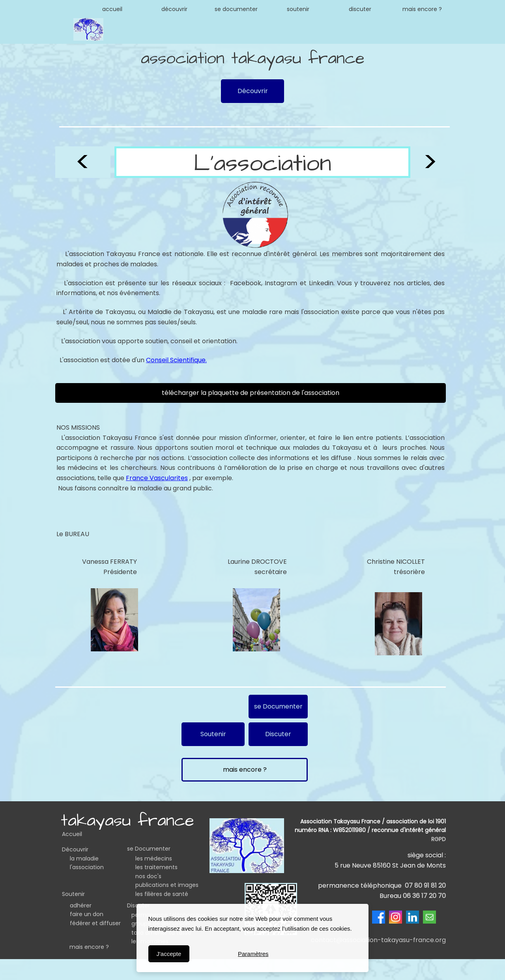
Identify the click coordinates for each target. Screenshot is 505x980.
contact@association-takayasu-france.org (378, 940)
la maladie (84, 858)
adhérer (81, 905)
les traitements (156, 867)
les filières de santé (162, 894)
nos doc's (148, 876)
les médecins (154, 858)
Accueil (72, 834)
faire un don (87, 914)
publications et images (167, 885)
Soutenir (73, 894)
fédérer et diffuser (95, 923)
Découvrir (75, 849)
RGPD (439, 839)
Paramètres (253, 954)
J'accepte (169, 954)
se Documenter (149, 849)
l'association (87, 867)
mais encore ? (89, 947)
